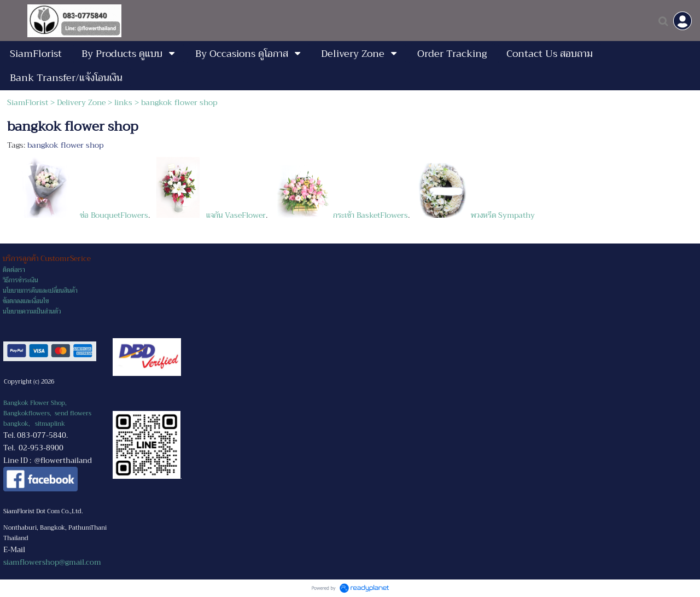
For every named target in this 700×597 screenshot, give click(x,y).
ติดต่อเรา (14, 270)
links (123, 102)
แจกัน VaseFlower (210, 215)
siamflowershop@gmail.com (52, 562)
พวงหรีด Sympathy (474, 215)
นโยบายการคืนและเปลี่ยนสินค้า (40, 291)
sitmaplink (50, 424)
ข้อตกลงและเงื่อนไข (26, 301)
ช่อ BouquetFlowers (80, 215)
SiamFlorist (29, 102)
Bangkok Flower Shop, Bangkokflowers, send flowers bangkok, (47, 413)
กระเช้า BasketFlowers (342, 215)
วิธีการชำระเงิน (21, 280)
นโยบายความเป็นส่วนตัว (32, 312)
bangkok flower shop (65, 145)
